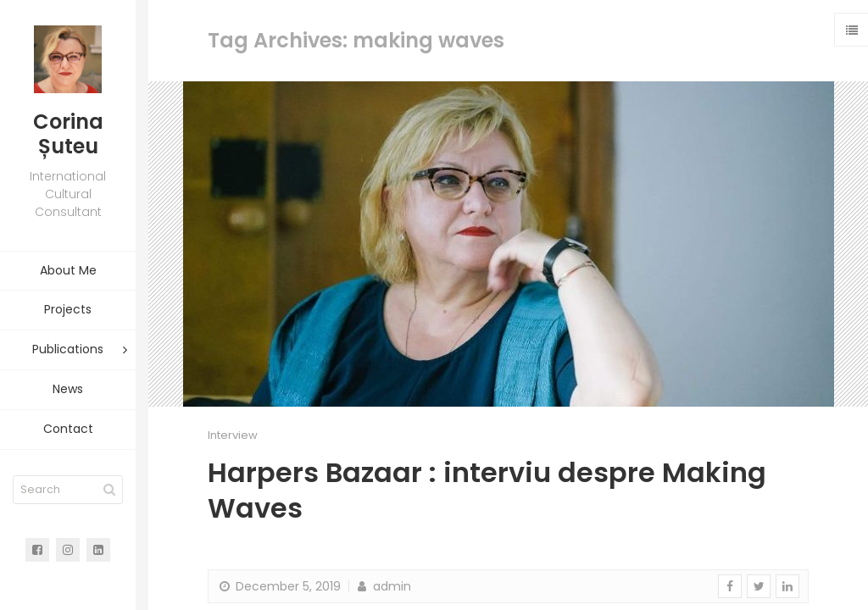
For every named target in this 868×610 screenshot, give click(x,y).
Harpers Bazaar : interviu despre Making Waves (487, 490)
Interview (233, 435)
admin (383, 586)
